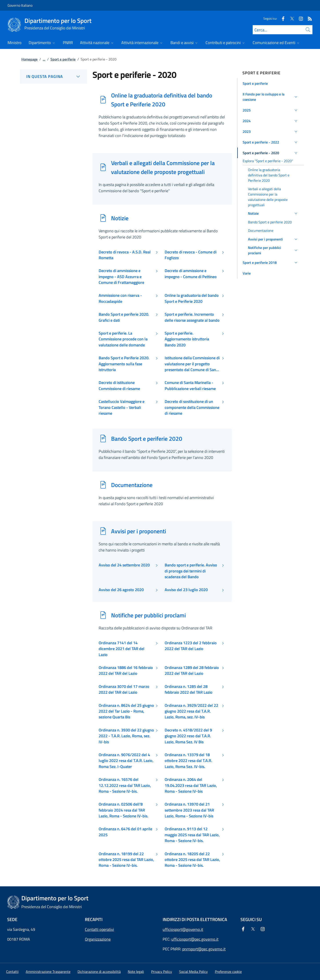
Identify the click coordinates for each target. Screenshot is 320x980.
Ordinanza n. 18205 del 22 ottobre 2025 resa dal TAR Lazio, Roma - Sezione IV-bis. (192, 860)
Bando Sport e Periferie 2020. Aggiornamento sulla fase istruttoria (124, 364)
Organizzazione (98, 939)
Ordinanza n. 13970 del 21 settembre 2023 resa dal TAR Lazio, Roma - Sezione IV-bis (189, 810)
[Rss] (308, 18)
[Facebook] (281, 18)
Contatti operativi (99, 929)
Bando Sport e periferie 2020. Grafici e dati (124, 317)
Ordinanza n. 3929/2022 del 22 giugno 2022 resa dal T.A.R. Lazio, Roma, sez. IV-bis (191, 711)
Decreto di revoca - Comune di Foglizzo (191, 255)
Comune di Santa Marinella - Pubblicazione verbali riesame (190, 386)
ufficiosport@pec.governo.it (195, 939)
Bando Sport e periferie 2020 (147, 438)
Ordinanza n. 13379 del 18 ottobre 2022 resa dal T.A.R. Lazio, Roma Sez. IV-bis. (188, 761)
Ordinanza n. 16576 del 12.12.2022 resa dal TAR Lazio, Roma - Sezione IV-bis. (125, 785)
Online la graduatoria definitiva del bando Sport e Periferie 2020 (162, 100)
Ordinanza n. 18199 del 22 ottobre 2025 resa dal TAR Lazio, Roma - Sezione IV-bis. (126, 860)
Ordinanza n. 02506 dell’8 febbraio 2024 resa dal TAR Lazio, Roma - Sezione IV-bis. (123, 810)
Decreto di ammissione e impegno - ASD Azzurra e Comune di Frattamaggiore (121, 277)
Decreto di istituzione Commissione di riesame (119, 386)
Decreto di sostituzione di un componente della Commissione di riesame (192, 407)
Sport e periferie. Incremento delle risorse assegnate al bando (192, 317)
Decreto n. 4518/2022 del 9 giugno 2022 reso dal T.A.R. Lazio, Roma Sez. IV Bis (188, 736)
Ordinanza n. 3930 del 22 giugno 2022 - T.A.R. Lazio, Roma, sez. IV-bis (126, 736)
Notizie (120, 218)
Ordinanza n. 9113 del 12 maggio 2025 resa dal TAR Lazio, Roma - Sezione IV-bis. (192, 835)
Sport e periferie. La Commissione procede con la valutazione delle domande (123, 339)
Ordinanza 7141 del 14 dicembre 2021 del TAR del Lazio (122, 649)
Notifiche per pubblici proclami (148, 615)
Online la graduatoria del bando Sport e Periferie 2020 (192, 298)
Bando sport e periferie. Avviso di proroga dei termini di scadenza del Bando (191, 571)
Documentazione (132, 485)
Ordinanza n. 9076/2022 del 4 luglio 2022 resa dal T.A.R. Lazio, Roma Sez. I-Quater (126, 761)
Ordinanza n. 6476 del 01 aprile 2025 (125, 832)
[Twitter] (290, 18)
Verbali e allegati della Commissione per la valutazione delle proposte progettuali (163, 167)
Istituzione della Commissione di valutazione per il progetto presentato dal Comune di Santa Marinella (192, 364)
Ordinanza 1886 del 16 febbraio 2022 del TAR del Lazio (126, 671)
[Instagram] (299, 18)
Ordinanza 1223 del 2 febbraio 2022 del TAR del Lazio (191, 646)
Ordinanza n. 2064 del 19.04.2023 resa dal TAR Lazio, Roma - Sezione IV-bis (191, 785)
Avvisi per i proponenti (139, 531)
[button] (271, 83)
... (44, 59)
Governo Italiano (20, 5)
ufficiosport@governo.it (183, 929)
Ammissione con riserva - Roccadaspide (120, 298)
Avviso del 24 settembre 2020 (124, 565)
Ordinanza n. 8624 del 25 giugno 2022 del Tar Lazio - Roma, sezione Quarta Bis (126, 711)
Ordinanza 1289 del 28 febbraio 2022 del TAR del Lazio (192, 671)
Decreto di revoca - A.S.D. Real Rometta (125, 255)
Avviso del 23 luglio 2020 (186, 590)
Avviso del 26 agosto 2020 (121, 590)
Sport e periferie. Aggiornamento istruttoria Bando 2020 (187, 339)
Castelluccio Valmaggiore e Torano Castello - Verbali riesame (122, 407)
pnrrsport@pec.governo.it (204, 949)
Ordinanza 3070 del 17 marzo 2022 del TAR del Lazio (124, 689)
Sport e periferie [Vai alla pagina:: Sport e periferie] (63, 59)
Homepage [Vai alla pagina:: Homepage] (29, 59)
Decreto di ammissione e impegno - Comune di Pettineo (191, 274)
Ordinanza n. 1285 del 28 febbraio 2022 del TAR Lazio (189, 689)
